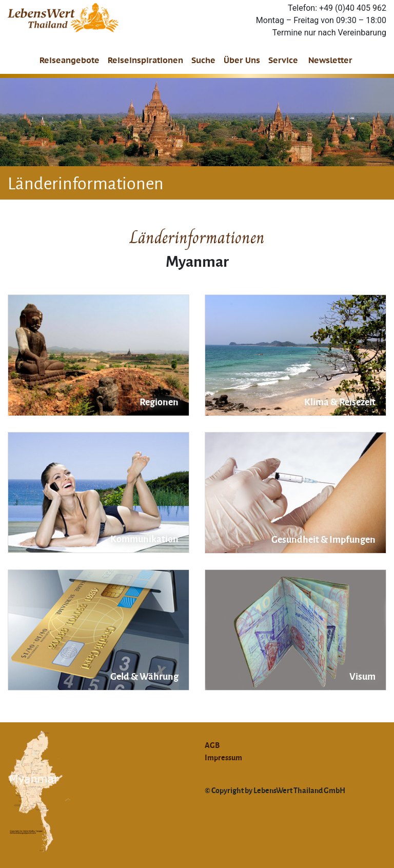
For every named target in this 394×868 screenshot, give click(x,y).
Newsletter (330, 60)
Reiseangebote (70, 60)
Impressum (223, 757)
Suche (203, 60)
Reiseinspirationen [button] (145, 60)
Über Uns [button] (242, 60)
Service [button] (283, 60)
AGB (212, 745)
